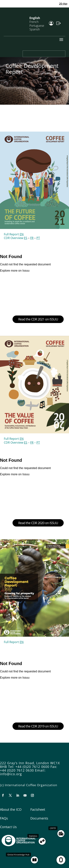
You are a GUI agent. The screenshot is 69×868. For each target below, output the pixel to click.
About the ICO (11, 809)
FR (32, 238)
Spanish (35, 29)
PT (38, 238)
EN (22, 234)
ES (26, 238)
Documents (39, 818)
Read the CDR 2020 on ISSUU (38, 523)
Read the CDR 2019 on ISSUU (38, 726)
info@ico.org (11, 774)
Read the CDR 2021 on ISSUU (38, 319)
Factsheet (38, 809)
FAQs (4, 818)
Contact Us (8, 827)
